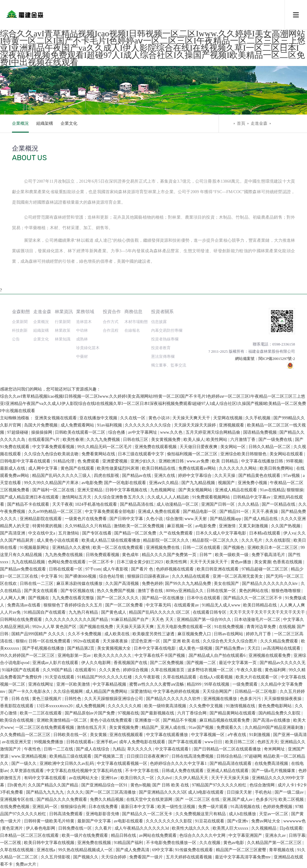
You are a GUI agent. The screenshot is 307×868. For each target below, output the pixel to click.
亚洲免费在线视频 (95, 843)
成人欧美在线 (118, 634)
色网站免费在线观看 (67, 562)
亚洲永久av (276, 835)
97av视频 (292, 476)
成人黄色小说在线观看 (58, 540)
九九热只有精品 (84, 612)
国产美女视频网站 (196, 490)
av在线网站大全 (84, 778)
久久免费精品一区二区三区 (26, 735)
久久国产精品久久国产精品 (54, 785)
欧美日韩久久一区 (138, 778)
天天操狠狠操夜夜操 (283, 699)
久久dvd (165, 778)
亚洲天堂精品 (91, 490)
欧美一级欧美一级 (232, 555)
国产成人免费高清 (133, 850)
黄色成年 (131, 555)
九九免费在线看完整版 (74, 598)
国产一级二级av (290, 792)
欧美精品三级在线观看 (71, 756)
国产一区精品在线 (279, 504)
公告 (16, 339)
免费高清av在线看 (24, 605)
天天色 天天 (163, 620)
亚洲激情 (228, 526)
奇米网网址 (275, 749)
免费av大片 (27, 864)
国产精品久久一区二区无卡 (148, 814)
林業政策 (63, 330)
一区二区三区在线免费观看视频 (45, 727)
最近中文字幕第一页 (238, 663)
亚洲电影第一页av (75, 655)
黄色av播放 (241, 562)
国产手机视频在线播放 (44, 648)
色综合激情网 (263, 785)
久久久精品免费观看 (280, 641)
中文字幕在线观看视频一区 (123, 763)
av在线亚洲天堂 (17, 742)
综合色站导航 (112, 576)
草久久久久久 (140, 749)
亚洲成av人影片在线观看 (56, 663)
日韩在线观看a (80, 742)
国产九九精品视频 (199, 483)
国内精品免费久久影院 (280, 713)
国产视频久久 (86, 857)
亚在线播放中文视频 (99, 418)
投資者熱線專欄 (165, 339)
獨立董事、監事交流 (169, 365)
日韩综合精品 (230, 756)
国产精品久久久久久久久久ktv (270, 584)
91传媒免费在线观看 (195, 850)
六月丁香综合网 (192, 713)
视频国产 (227, 483)
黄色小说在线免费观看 (112, 720)
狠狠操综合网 (74, 807)
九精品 (119, 749)
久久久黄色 (110, 670)
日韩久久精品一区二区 (270, 447)
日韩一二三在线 (59, 749)
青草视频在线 (282, 850)
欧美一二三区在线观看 (41, 713)
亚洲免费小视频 (253, 483)
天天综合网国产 (218, 691)
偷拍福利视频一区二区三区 (193, 454)
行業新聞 (63, 322)
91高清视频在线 (246, 807)
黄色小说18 (159, 418)
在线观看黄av (187, 605)
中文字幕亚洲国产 (246, 835)
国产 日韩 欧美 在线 (171, 785)
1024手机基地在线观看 (97, 504)
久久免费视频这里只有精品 (201, 814)
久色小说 (155, 519)
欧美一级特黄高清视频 (166, 706)
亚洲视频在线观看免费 (270, 655)
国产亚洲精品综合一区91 (105, 785)
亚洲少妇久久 (144, 461)
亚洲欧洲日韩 (172, 461)
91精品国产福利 (129, 843)
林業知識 (63, 339)
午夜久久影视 (250, 670)
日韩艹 (206, 555)
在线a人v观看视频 (217, 677)
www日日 (214, 742)
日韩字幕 (297, 835)
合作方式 (111, 322)
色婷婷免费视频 (278, 807)
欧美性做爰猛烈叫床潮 (118, 468)
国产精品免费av (230, 648)
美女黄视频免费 (166, 440)
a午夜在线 (237, 735)
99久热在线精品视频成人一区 (86, 850)
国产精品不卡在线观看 (29, 504)
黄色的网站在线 (254, 591)
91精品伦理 (64, 461)
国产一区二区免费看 (125, 605)
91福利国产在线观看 (21, 670)
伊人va (289, 533)
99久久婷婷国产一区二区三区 (28, 655)
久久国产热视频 (286, 526)
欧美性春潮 (74, 440)
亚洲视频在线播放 (221, 699)
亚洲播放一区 (148, 720)
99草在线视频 (217, 684)
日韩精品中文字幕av (252, 497)
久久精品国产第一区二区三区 (275, 843)
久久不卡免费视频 (85, 634)
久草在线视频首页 (168, 670)
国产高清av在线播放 (272, 720)
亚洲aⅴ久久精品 (164, 483)
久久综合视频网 (69, 691)
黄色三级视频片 (47, 699)
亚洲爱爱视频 (115, 461)
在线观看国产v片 (45, 440)
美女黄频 (99, 735)
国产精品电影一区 (200, 512)
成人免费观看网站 (78, 425)
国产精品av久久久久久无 (283, 663)
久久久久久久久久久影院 (169, 821)
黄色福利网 (276, 670)
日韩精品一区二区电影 (256, 691)
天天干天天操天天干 (209, 562)
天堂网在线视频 (228, 418)
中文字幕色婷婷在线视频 (177, 691)
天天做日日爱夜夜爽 (199, 447)
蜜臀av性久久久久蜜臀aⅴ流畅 (157, 684)
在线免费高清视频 (272, 763)
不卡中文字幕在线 (142, 771)
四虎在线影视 (107, 476)
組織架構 (45, 123)
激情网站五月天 (77, 497)
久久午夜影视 (148, 677)
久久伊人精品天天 (192, 778)
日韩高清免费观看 (67, 814)
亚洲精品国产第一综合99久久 (204, 620)
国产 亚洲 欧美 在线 (182, 641)
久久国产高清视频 (123, 584)
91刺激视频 (260, 735)
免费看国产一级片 (147, 857)
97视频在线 (128, 713)
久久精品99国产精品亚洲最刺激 (275, 727)
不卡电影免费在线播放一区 (172, 843)
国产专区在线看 (97, 533)
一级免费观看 (246, 684)
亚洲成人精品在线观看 (237, 490)
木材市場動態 (136, 322)
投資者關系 (162, 311)
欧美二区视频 (292, 799)
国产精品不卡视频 (180, 720)
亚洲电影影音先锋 (103, 814)
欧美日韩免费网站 (277, 468)
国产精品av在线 (137, 476)
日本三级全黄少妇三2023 (140, 562)
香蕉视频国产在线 (131, 663)
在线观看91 (86, 670)
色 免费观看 (89, 461)
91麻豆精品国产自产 (130, 620)
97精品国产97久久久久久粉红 (220, 785)
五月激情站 (69, 533)
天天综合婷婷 (114, 857)
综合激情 (174, 519)
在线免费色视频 (15, 807)
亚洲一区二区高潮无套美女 (238, 576)
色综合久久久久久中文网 (203, 835)
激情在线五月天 (92, 727)
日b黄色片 (17, 785)
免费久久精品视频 (107, 799)
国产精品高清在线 (137, 504)
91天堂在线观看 (60, 677)
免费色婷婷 (152, 584)
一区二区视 (11, 843)
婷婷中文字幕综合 (195, 476)
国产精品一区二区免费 (136, 533)
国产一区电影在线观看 (126, 483)
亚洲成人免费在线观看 (159, 512)
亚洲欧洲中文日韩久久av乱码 (67, 763)
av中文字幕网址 (143, 432)
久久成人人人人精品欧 (169, 497)
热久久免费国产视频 (116, 591)
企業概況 (20, 123)
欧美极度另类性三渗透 (154, 634)
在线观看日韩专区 (210, 612)
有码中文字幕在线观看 (46, 778)
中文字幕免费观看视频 (54, 447)
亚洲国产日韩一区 (219, 504)
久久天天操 (225, 476)
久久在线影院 (279, 540)
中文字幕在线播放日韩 (263, 461)
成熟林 (82, 339)
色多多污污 (251, 699)
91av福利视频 (110, 425)
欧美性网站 (217, 440)
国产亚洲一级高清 (290, 735)
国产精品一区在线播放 (163, 598)
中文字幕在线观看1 (173, 749)
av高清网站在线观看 (282, 648)
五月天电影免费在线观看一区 (185, 627)
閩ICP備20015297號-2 (277, 359)
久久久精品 (249, 504)
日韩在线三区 (136, 440)
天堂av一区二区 (274, 814)
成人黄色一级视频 (196, 648)
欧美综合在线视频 (17, 720)
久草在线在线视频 (17, 850)
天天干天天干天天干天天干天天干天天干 (268, 612)
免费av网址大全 (266, 821)
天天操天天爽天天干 (192, 418)
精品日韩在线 (124, 835)
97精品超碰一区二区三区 (265, 569)
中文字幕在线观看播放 (168, 735)
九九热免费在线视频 (64, 555)
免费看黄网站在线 (99, 454)
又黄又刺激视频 (254, 526)
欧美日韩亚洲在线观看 (218, 569)
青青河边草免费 (262, 627)
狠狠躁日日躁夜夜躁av (149, 576)
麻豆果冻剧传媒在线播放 (80, 584)
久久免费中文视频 (207, 706)
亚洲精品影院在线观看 (41, 519)
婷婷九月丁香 (259, 634)
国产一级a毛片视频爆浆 (274, 771)
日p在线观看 (291, 828)
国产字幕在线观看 (186, 742)
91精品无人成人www (222, 605)
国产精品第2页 (81, 648)
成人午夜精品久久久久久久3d (142, 828)
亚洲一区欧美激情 (74, 684)
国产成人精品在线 (261, 519)
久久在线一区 (133, 418)
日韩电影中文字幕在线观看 (26, 461)
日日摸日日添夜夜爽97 (148, 756)
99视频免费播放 (49, 742)
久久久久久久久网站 (238, 468)
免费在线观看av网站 (198, 468)
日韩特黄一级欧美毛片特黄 (50, 821)
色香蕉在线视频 (288, 562)
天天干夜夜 (63, 504)
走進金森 (259, 123)
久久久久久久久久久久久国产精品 (77, 620)
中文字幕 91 (52, 576)
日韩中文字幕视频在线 (127, 490)
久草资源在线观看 (28, 771)
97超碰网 (253, 756)
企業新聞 (20, 322)
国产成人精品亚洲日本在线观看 (30, 497)
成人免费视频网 (91, 706)
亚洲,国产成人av (238, 799)
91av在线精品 (272, 490)
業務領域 (85, 311)
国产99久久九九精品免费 (189, 584)
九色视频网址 (163, 490)
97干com (93, 569)
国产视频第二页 (109, 756)
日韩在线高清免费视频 (193, 756)
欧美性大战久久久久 (191, 828)
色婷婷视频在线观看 (175, 569)
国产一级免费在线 (276, 440)
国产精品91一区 (235, 512)
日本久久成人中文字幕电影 (222, 533)
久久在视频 (210, 843)
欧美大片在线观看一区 (257, 677)
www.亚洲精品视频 (29, 756)
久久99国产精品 (58, 670)
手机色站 (264, 792)
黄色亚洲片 (13, 828)
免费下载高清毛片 (269, 555)
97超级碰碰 (18, 432)
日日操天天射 (240, 792)
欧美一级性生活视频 (177, 807)
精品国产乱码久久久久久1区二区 (160, 612)
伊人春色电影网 (41, 828)
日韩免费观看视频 (103, 555)
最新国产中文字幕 (95, 821)
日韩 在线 (21, 699)
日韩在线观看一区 (66, 569)
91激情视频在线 (241, 706)
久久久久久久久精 (125, 706)
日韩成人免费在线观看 (183, 771)
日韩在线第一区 (222, 591)
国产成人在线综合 (93, 749)
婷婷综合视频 (136, 670)
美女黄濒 (263, 562)
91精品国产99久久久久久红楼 (105, 677)
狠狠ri (21, 641)
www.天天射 (196, 519)
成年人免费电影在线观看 (143, 742)
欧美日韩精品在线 (159, 468)
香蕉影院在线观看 (17, 706)
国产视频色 (234, 548)
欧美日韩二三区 (240, 742)
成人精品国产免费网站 (107, 691)
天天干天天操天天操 (231, 778)
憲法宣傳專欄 (163, 356)
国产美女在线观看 (41, 591)
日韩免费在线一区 (76, 828)
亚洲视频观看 (232, 425)
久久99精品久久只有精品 (88, 526)
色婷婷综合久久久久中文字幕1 (179, 763)
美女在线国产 (227, 584)
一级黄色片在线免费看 (86, 519)
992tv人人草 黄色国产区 (55, 627)
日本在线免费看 (104, 807)
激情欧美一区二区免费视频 (139, 526)
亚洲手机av (107, 742)
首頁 (241, 123)
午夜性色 (33, 749)
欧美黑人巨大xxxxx (231, 828)
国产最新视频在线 (158, 713)
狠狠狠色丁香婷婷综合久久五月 (73, 605)
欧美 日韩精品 (225, 461)
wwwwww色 (295, 821)
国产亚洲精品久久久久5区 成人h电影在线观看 (182, 792)
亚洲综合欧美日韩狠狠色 (244, 454)
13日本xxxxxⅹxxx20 (55, 706)
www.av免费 (198, 461)
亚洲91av (110, 778)
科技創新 (20, 330)
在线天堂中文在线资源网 (150, 799)
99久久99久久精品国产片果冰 (52, 483)
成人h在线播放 (243, 814)
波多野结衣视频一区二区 (211, 670)
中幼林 (82, 330)
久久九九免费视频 (104, 440)
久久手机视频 (258, 418)
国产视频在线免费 (97, 627)
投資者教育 (161, 348)
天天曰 (254, 648)
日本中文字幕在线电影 (155, 648)
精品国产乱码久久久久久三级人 (62, 476)
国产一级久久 (25, 763)
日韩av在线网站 (229, 634)
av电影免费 (92, 483)
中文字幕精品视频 (110, 684)
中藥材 (82, 356)
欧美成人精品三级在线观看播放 (112, 540)
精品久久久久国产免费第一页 (170, 555)
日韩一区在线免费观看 (50, 641)
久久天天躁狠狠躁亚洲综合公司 (114, 699)
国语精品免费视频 (261, 432)
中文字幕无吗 (159, 605)
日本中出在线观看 (204, 598)
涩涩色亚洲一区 (146, 641)
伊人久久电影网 (97, 663)
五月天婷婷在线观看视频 (189, 857)
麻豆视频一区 (180, 526)
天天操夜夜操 (116, 641)
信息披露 (159, 322)
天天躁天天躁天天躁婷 (195, 425)
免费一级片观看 (213, 807)
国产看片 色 (143, 569)
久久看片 (104, 828)
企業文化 (69, 123)
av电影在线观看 (129, 821)
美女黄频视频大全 (115, 648)
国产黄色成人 (114, 612)
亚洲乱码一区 (46, 807)
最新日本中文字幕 (138, 807)
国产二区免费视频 (167, 663)
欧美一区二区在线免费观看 (118, 548)
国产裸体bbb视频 (81, 576)
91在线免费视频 (229, 627)
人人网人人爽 (13, 598)
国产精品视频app (226, 519)
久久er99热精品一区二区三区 (55, 512)
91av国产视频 (202, 727)
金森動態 (21, 311)
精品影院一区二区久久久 (167, 540)
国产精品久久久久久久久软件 (174, 699)
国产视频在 (39, 598)
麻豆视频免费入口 (195, 634)
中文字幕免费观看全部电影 (111, 512)
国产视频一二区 (202, 663)
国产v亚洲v (238, 821)
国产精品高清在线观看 (231, 763)
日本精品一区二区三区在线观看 (30, 835)
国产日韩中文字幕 (127, 519)
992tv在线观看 (87, 641)
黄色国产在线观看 (78, 468)
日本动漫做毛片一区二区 (258, 620)
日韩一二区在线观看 (202, 548)
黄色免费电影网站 (276, 706)
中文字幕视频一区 (208, 735)
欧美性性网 (177, 562)
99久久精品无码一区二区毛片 (105, 447)
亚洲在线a (46, 850)
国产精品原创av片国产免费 (90, 713)
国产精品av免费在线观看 (24, 569)
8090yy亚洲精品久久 (185, 591)
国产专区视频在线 (78, 591)
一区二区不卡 (102, 562)
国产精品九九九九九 (46, 792)
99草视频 (294, 461)
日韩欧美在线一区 (71, 735)
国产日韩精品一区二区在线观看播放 (228, 749)
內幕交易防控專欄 (167, 330)
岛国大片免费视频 (41, 425)
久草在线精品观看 (180, 677)
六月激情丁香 (243, 440)
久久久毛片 (252, 540)
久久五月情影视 (56, 857)
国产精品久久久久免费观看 (62, 799)
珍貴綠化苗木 (88, 348)
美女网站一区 (234, 447)
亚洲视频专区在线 (17, 799)
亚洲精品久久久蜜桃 (72, 548)
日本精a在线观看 (265, 533)
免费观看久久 (230, 727)
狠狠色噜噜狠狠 (287, 591)
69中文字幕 (162, 850)
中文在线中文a (42, 533)
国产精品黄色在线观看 (260, 476)
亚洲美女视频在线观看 (56, 418)
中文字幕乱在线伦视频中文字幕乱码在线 (85, 771)
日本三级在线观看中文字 (142, 454)
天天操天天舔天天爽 (136, 627)
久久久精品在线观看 (191, 576)
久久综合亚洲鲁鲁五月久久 (120, 497)
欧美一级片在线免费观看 (85, 835)
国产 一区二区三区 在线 (198, 799)
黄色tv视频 (140, 785)
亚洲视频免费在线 (163, 548)
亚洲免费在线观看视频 (156, 447)
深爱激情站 (141, 691)
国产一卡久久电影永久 (30, 691)
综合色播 (117, 432)
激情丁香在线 (151, 591)
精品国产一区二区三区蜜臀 (242, 850)
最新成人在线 (13, 468)
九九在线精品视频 (29, 562)
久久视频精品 (264, 828)
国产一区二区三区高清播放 (111, 792)
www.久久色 (172, 432)
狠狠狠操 (295, 490)
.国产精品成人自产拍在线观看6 (217, 655)
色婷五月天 (268, 742)
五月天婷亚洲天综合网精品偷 (213, 432)
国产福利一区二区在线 (54, 490)
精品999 (195, 684)
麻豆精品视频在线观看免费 (225, 720)
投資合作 (112, 311)
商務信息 (133, 311)
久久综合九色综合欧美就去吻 (52, 454)
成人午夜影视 (116, 569)
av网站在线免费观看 (158, 835)
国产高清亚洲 (13, 533)
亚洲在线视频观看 (127, 735)
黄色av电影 (234, 843)
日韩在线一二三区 (37, 584)
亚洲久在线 (165, 476)
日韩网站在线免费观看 (22, 620)
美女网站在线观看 (287, 454)
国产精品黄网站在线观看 (233, 713)
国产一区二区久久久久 (118, 598)
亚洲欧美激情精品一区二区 (62, 720)
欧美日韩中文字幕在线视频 (50, 843)
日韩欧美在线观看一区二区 (81, 432)
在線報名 (132, 330)
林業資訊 (64, 311)
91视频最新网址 (35, 548)
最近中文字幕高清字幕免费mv (243, 857)
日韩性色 (73, 699)
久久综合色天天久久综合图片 (231, 641)
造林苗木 (84, 322)
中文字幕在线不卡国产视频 (160, 655)
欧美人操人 (194, 440)
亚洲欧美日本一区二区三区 (273, 548)
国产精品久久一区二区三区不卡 (253, 598)
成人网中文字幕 (43, 468)
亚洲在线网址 (41, 684)
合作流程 (111, 330)
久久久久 (75, 792)
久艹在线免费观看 (177, 533)
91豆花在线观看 (210, 821)
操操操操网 (42, 432)
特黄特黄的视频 (48, 526)
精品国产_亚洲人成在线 (164, 727)
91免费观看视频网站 (212, 497)
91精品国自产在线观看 (45, 612)
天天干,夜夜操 (265, 512)
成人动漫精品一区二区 (178, 504)
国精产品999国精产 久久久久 (39, 634)
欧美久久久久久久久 (113, 655)
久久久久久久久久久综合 (148, 425)
